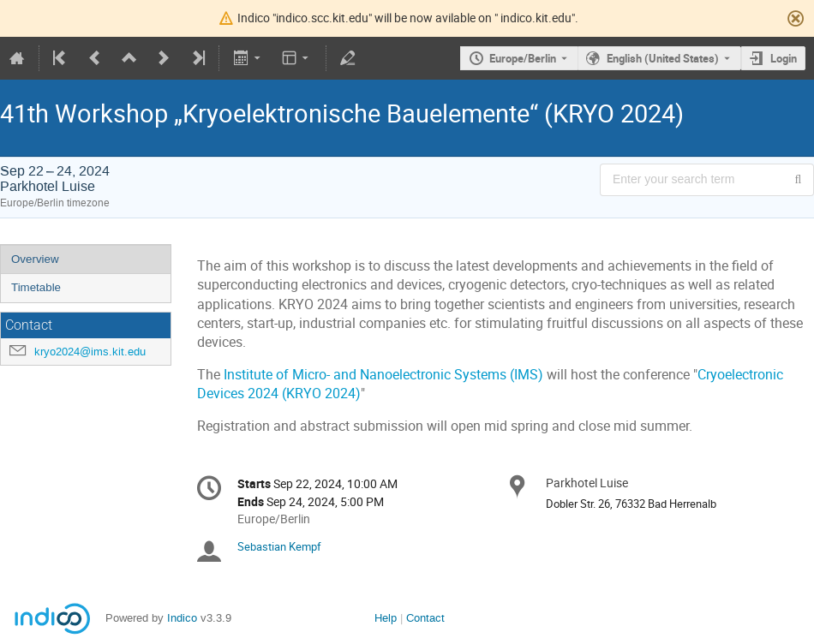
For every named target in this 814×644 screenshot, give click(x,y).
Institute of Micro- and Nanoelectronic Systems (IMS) (385, 375)
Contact (425, 618)
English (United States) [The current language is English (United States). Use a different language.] (663, 58)
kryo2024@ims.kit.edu (90, 352)
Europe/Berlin (523, 58)
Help (386, 618)
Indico (182, 618)
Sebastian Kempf (279, 546)
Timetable (36, 287)
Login (784, 58)
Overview (35, 259)
